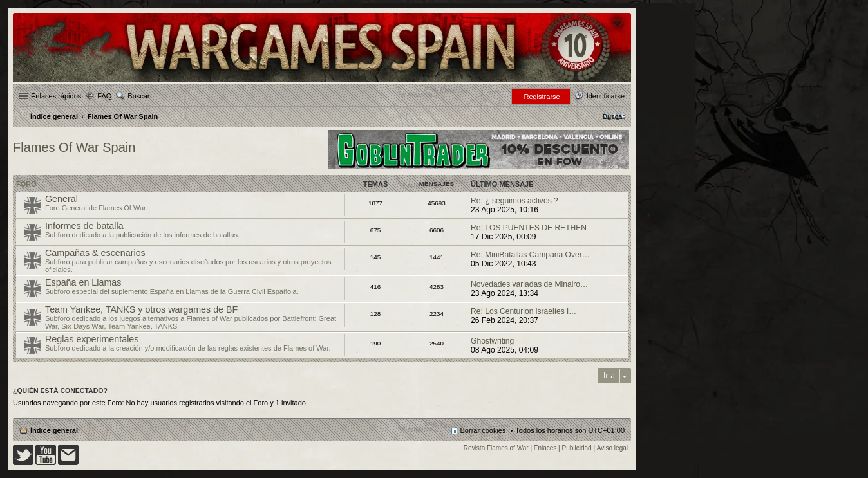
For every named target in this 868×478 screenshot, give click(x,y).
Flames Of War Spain (74, 147)
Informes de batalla (84, 226)
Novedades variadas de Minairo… (529, 284)
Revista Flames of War (496, 448)
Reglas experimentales (92, 339)
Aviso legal (612, 448)
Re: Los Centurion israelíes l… (524, 311)
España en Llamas (83, 282)
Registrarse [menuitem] (542, 97)
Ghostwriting (492, 341)
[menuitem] (614, 116)
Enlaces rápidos (56, 96)
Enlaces (545, 448)
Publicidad (577, 448)
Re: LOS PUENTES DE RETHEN (529, 228)
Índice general (54, 430)
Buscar (138, 96)
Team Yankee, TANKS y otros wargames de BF (141, 309)
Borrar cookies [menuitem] (483, 430)
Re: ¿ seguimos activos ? (514, 201)
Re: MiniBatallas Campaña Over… (530, 255)
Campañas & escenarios (95, 253)
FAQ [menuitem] (104, 96)
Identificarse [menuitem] (606, 96)
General (61, 199)
